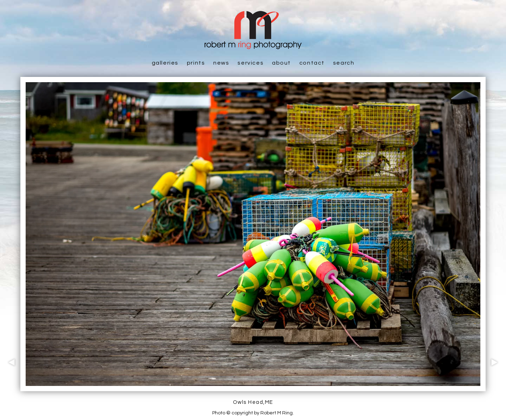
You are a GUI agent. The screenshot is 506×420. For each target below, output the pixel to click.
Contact (312, 63)
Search (344, 63)
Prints (196, 63)
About (281, 63)
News (221, 63)
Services (251, 63)
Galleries (165, 63)
